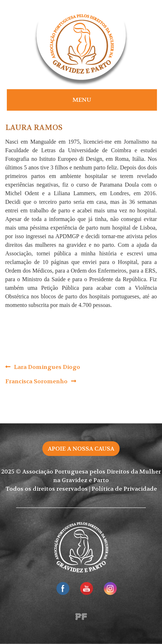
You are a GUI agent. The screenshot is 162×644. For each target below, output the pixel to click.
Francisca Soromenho (36, 381)
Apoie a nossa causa (81, 449)
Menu (82, 100)
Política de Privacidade (124, 489)
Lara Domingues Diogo (47, 367)
